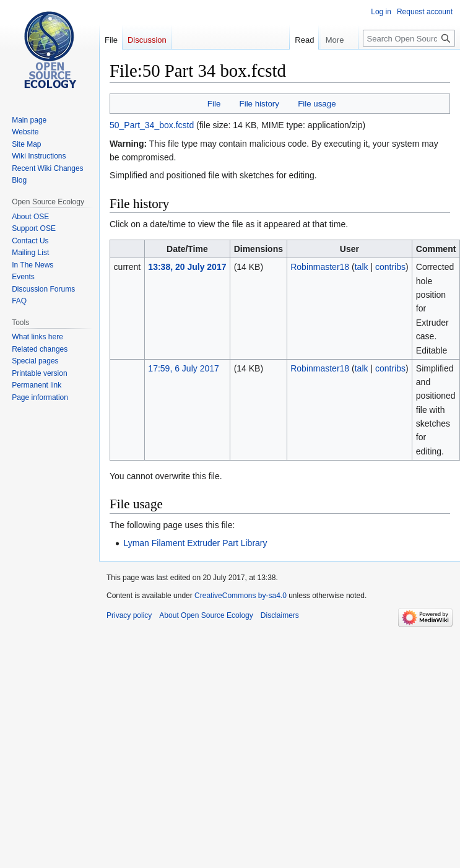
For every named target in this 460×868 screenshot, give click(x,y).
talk (362, 267)
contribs (390, 267)
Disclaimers (280, 615)
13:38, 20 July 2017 (187, 267)
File (214, 104)
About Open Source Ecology (206, 615)
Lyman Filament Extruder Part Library (195, 543)
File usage (317, 104)
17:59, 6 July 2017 (183, 368)
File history (259, 104)
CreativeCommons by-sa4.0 (241, 596)
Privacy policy (129, 615)
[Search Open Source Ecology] (409, 38)
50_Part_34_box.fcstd (152, 125)
